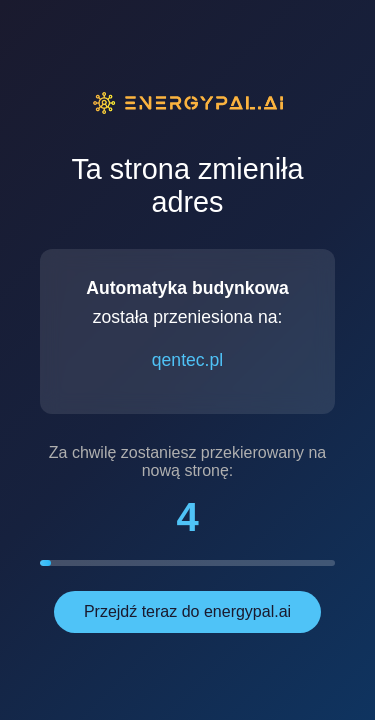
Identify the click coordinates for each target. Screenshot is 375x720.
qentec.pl (187, 360)
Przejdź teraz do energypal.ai (187, 611)
